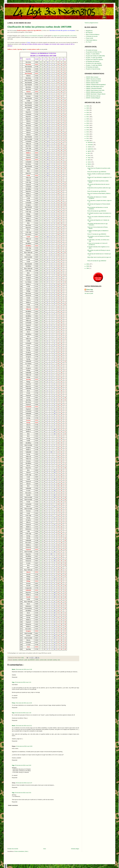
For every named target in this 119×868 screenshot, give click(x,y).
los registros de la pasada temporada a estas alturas (64, 36)
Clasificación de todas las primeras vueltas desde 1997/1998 (39, 27)
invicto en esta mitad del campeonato (34, 36)
